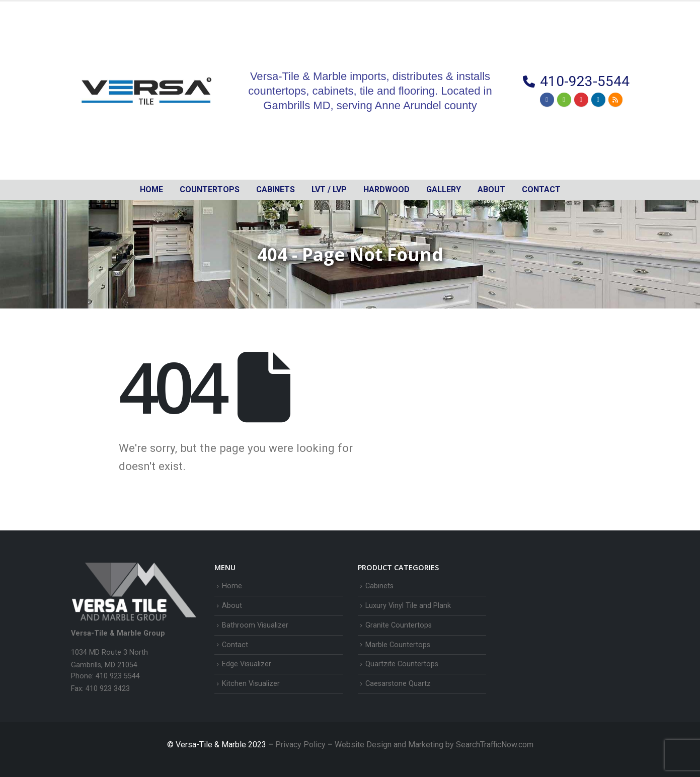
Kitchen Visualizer (251, 684)
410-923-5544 (585, 81)
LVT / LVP (329, 189)
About (491, 189)
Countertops (210, 189)
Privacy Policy (301, 745)
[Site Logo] (146, 91)
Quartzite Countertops (402, 664)
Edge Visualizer (247, 664)
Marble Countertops (398, 645)
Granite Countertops (399, 625)
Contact (541, 189)
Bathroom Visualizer (255, 625)
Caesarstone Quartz (398, 684)
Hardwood (386, 189)
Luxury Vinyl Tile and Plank (408, 606)
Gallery (444, 189)
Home (151, 189)
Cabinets (379, 586)
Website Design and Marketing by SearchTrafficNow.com (434, 745)
